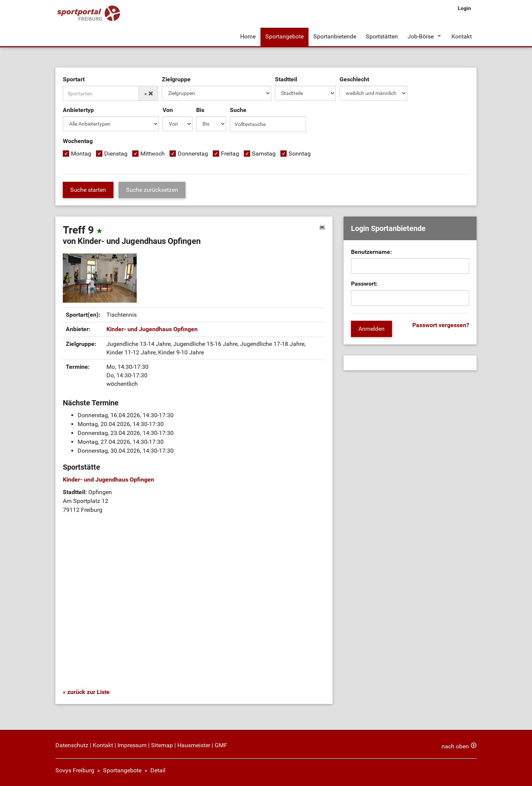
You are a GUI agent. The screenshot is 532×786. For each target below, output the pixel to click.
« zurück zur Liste (86, 692)
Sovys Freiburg (75, 770)
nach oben (455, 746)
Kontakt (462, 36)
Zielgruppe (176, 79)
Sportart (74, 79)
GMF (221, 745)
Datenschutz (72, 745)
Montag (81, 154)
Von (168, 110)
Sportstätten (382, 36)
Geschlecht (354, 79)
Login (464, 8)
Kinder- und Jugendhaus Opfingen (152, 329)
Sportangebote (284, 36)
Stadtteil (286, 79)
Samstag (264, 154)
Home (248, 36)
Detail (158, 770)
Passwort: (364, 284)
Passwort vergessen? (441, 325)
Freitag (230, 154)
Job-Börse (421, 36)
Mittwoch (153, 154)
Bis (200, 110)
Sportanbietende (335, 36)
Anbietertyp (78, 110)
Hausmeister (194, 745)
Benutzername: (371, 252)
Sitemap (162, 745)
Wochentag (78, 141)
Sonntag (300, 154)
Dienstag (116, 154)
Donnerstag (193, 154)
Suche (238, 110)
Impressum (132, 745)
